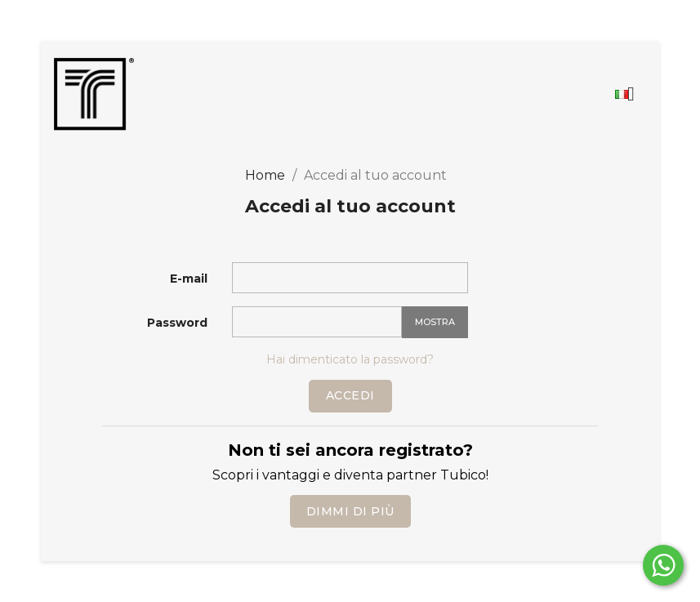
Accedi (350, 395)
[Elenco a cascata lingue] (631, 94)
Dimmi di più (350, 511)
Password (177, 323)
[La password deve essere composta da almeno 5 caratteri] (317, 322)
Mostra (435, 322)
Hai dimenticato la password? (350, 359)
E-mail (189, 279)
